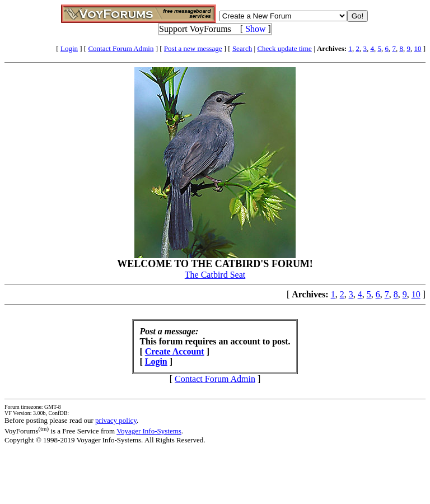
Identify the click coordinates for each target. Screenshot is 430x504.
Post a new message (193, 48)
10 (417, 48)
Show (255, 29)
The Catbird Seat (215, 275)
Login (69, 48)
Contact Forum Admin (121, 48)
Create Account (175, 351)
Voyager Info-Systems (149, 431)
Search (242, 48)
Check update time (284, 48)
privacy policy (116, 420)
